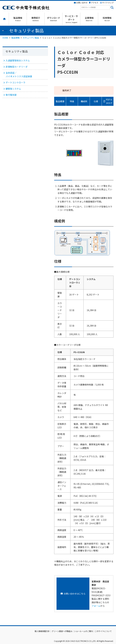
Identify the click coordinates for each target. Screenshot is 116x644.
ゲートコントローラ (15, 82)
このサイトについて (103, 631)
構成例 (84, 101)
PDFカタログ (109, 101)
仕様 (96, 101)
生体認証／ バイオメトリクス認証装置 (19, 75)
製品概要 (60, 101)
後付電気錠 (11, 95)
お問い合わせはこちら (75, 594)
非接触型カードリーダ (17, 67)
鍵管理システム (13, 89)
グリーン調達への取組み (62, 631)
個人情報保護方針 (42, 631)
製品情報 (15, 38)
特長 (72, 101)
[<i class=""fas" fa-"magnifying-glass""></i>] (112, 7)
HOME (5, 38)
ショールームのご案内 (83, 631)
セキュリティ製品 (31, 38)
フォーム (96, 606)
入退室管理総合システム (18, 60)
